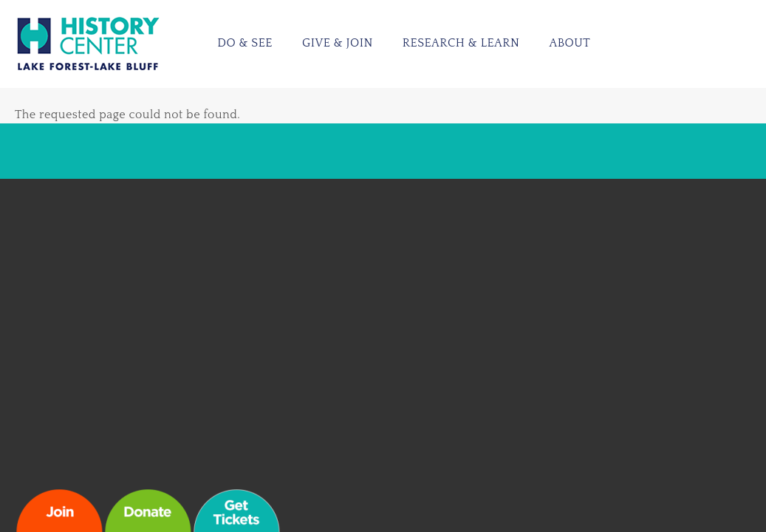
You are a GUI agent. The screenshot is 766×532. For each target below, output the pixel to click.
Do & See (245, 43)
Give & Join (338, 43)
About (570, 43)
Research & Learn (461, 43)
